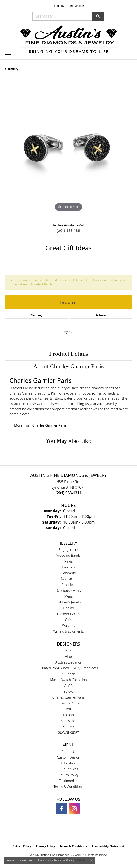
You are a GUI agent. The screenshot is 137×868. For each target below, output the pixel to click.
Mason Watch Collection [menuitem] (68, 680)
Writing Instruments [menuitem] (68, 631)
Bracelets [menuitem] (69, 585)
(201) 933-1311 (68, 230)
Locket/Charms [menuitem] (68, 614)
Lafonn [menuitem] (68, 715)
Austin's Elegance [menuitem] (68, 662)
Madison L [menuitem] (68, 721)
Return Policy (68, 775)
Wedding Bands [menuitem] (68, 555)
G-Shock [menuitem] (69, 674)
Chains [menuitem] (69, 608)
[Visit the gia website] (61, 832)
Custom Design (69, 757)
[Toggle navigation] (8, 53)
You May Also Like (68, 441)
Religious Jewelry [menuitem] (68, 590)
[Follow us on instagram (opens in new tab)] (74, 809)
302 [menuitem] (68, 651)
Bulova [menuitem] (69, 691)
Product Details (69, 354)
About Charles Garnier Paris (68, 367)
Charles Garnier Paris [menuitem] (69, 697)
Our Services (68, 769)
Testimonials (68, 781)
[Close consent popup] (91, 861)
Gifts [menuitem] (69, 620)
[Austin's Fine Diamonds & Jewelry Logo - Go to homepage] (69, 40)
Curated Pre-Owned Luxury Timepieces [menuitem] (69, 668)
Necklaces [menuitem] (68, 579)
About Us (68, 751)
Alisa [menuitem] (69, 656)
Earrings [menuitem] (68, 567)
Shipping (36, 315)
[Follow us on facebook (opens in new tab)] (62, 809)
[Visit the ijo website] (76, 832)
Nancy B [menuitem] (68, 726)
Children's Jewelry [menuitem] (68, 602)
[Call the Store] (69, 493)
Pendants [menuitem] (69, 573)
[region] (68, 149)
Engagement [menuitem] (69, 550)
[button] (59, 6)
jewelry (13, 69)
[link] (76, 6)
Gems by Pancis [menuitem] (68, 703)
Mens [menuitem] (69, 596)
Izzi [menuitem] (68, 709)
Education (68, 763)
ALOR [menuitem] (69, 686)
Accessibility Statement (108, 846)
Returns (101, 315)
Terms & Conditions (69, 787)
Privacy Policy (45, 846)
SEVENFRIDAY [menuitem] (68, 732)
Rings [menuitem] (69, 561)
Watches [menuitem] (68, 626)
